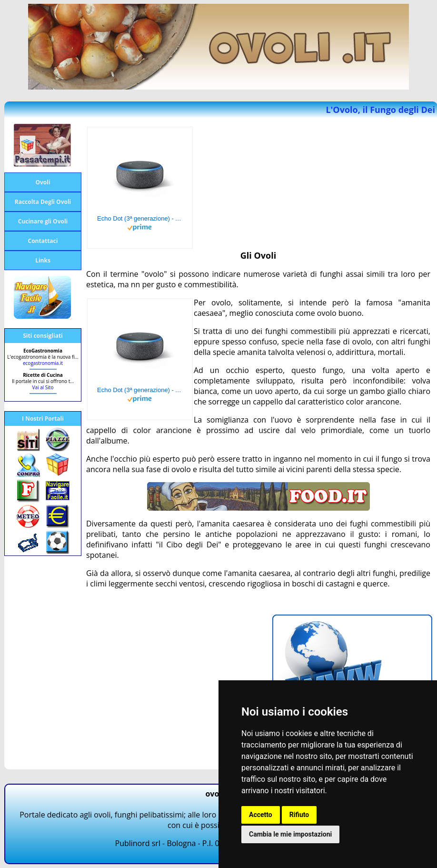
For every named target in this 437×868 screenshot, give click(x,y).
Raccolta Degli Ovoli (43, 202)
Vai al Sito (43, 387)
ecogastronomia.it (43, 363)
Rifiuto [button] (299, 815)
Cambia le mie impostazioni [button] (290, 834)
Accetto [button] (261, 815)
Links (43, 260)
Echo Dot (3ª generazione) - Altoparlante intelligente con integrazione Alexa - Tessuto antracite (140, 218)
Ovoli (43, 182)
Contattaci (43, 241)
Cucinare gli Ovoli (43, 221)
